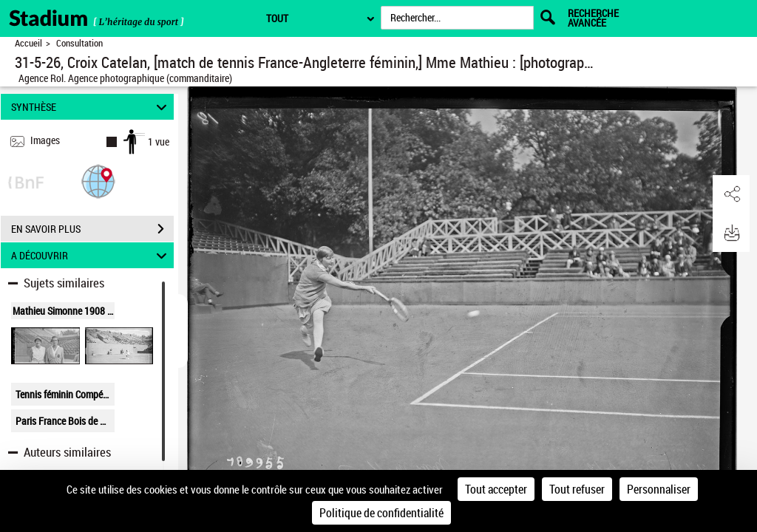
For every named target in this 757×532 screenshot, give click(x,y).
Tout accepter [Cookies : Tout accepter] (496, 489)
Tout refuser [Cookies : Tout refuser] (577, 489)
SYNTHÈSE (91, 107)
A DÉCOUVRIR (91, 255)
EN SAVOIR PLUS (92, 229)
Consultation (79, 43)
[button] (98, 181)
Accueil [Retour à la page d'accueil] (28, 43)
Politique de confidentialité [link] (381, 513)
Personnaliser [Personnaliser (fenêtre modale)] (659, 489)
